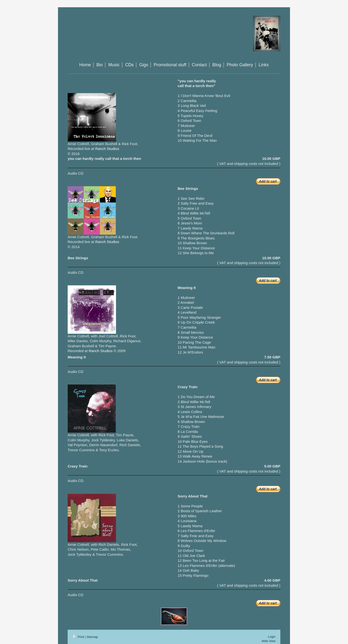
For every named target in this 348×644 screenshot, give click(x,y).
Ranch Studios (107, 149)
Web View (269, 641)
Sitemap (92, 637)
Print (79, 637)
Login (272, 637)
